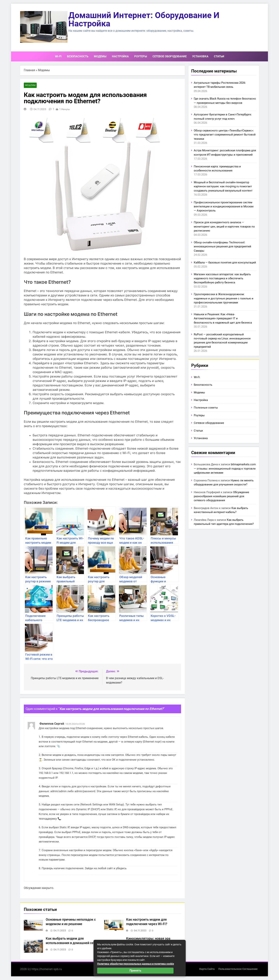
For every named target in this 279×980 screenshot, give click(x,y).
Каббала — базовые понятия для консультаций (225, 263)
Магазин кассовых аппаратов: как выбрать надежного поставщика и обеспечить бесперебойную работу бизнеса (222, 278)
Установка (200, 56)
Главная (29, 70)
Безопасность (78, 56)
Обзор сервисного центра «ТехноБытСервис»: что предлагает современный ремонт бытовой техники (225, 135)
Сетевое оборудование (170, 56)
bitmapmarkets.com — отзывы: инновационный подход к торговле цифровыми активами (225, 469)
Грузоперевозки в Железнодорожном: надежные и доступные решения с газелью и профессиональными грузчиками (224, 298)
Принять (135, 971)
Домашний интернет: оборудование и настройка (144, 19)
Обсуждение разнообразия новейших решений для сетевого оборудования (221, 496)
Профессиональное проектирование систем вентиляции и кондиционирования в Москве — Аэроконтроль (224, 207)
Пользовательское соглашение (238, 969)
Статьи (219, 56)
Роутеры (141, 56)
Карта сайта (207, 969)
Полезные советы (206, 408)
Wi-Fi (58, 56)
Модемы (100, 56)
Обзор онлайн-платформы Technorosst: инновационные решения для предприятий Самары (222, 247)
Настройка (120, 56)
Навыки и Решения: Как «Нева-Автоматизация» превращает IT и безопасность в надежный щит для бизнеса (223, 318)
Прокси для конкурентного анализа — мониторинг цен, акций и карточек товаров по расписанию (224, 226)
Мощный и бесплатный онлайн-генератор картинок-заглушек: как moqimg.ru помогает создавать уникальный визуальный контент (223, 186)
